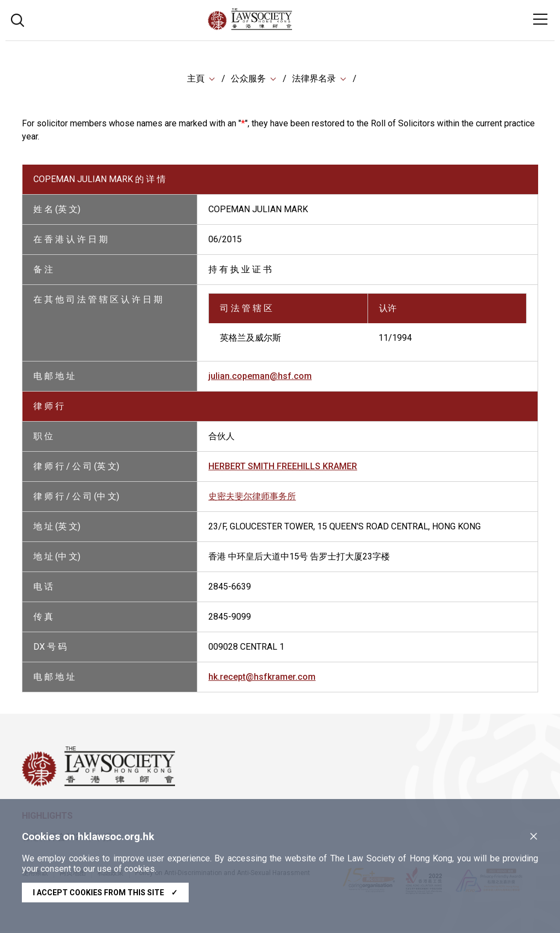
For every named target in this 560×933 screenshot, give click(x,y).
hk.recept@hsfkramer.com (262, 678)
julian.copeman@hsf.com (260, 378)
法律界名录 (314, 79)
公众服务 (248, 79)
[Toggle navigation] (540, 19)
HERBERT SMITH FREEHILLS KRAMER (283, 468)
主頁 (196, 79)
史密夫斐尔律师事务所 (252, 498)
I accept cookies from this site (105, 893)
